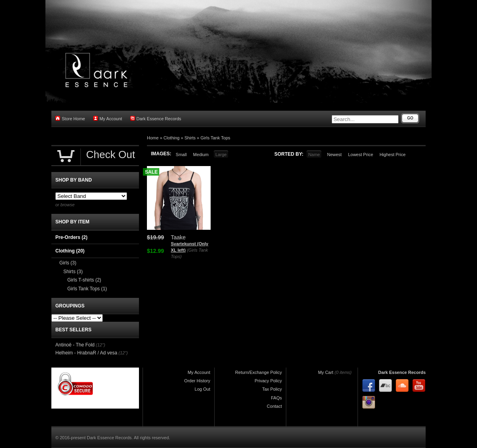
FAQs (276, 398)
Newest (334, 155)
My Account (108, 118)
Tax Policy (272, 389)
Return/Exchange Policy (259, 372)
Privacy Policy (268, 381)
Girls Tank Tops (216, 138)
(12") (101, 345)
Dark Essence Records (156, 118)
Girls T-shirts (84, 280)
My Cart (326, 372)
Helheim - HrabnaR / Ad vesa (86, 353)
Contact (274, 406)
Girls (68, 263)
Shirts (190, 138)
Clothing (172, 138)
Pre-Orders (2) (71, 237)
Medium (201, 155)
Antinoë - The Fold (75, 345)
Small (181, 155)
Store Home (70, 118)
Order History (197, 381)
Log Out (202, 389)
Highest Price (392, 155)
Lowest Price (361, 155)
